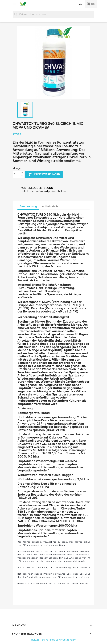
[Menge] (16, 174)
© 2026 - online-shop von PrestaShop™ (54, 640)
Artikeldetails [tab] (50, 206)
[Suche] (54, 14)
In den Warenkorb (44, 174)
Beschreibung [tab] (28, 206)
